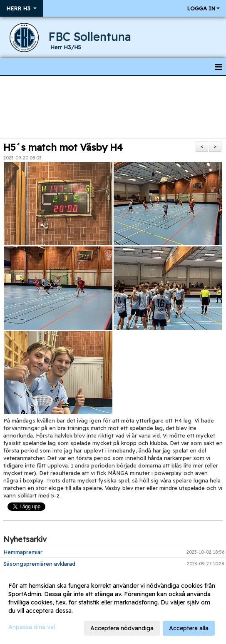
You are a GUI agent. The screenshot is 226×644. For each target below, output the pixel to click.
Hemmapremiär (23, 552)
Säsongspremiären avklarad (39, 564)
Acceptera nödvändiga (122, 628)
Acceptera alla (189, 628)
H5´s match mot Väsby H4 (63, 147)
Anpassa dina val (32, 627)
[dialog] (113, 607)
